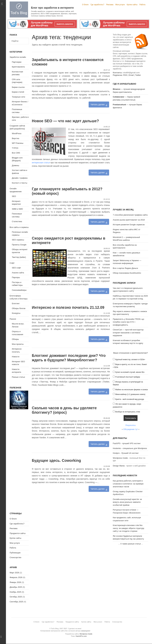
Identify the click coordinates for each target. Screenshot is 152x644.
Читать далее (98, 104)
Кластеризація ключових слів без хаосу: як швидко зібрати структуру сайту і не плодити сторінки (128, 528)
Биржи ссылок (18, 87)
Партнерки (17, 62)
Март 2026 (14, 573)
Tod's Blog (19, 9)
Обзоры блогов (19, 308)
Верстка (16, 138)
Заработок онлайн (18, 57)
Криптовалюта (18, 67)
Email (131, 75)
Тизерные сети (18, 97)
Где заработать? (97, 5)
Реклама (110, 5)
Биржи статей (18, 92)
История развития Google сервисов (129, 225)
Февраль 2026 (16, 577)
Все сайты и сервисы (19, 227)
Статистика (17, 221)
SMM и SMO (17, 209)
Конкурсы (16, 313)
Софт (12, 263)
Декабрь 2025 (16, 587)
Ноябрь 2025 (15, 592)
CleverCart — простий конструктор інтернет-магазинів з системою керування (128, 333)
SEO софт (16, 268)
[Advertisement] (131, 159)
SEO (14, 196)
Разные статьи (18, 377)
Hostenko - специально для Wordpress (130, 448)
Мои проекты (18, 344)
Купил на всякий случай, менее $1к (130, 372)
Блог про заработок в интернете (52, 8)
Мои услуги (120, 5)
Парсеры (16, 277)
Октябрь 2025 (16, 597)
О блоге (85, 5)
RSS (125, 75)
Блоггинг (16, 303)
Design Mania (119, 466)
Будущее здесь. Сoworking (56, 460)
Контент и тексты (20, 183)
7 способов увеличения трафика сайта (130, 215)
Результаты (130, 425)
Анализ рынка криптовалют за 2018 (129, 220)
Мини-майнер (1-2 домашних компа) (130, 394)
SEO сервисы (18, 240)
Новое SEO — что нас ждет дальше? (65, 121)
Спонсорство (15, 557)
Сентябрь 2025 (16, 602)
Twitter (138, 75)
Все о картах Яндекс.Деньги (125, 268)
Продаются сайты (18, 533)
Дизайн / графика (20, 178)
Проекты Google (19, 245)
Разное (13, 319)
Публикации (15, 553)
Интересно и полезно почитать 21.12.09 (68, 307)
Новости (16, 357)
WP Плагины (18, 143)
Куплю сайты (132, 5)
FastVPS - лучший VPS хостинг (127, 443)
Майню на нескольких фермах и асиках (132, 390)
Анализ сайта (18, 273)
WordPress (17, 133)
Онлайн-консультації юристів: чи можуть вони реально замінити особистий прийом (127, 502)
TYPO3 (15, 148)
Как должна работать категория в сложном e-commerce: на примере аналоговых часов (128, 484)
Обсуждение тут (131, 429)
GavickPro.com (81, 636)
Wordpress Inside (120, 458)
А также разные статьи (131, 544)
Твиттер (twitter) (19, 257)
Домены (16, 165)
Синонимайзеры (19, 290)
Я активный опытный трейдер (128, 377)
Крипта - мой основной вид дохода (130, 399)
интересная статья (41, 163)
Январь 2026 (15, 582)
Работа (142, 5)
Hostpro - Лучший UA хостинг (126, 453)
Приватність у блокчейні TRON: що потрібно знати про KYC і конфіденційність (128, 322)
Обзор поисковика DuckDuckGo (127, 273)
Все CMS (16, 153)
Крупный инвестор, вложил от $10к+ (130, 360)
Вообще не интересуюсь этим (128, 412)
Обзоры (15, 339)
